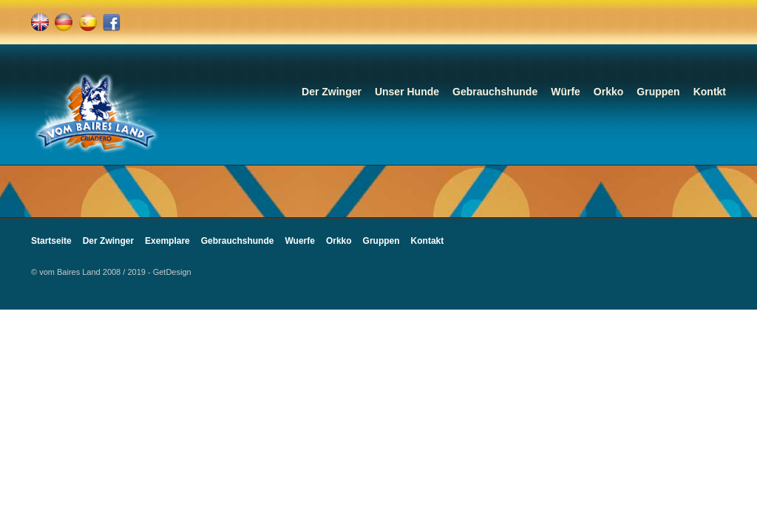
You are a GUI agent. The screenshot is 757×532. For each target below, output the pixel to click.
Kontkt (710, 92)
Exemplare (167, 241)
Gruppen (658, 92)
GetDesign (172, 272)
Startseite (51, 241)
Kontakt (428, 241)
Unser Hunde (407, 92)
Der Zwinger (332, 92)
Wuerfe (299, 241)
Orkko (608, 92)
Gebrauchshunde (495, 92)
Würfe (566, 92)
